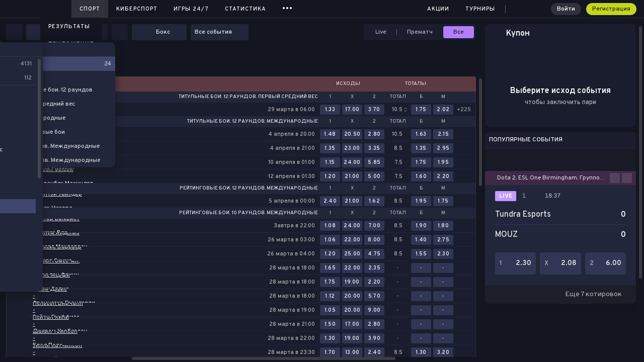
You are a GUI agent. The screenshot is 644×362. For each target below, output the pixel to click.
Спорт (90, 9)
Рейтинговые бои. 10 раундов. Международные (249, 213)
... (288, 7)
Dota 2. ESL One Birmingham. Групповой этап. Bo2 (553, 178)
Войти (566, 9)
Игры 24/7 (191, 9)
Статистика (246, 9)
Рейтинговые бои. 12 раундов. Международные (249, 189)
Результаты (69, 27)
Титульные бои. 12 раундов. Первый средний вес (248, 97)
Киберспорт (137, 9)
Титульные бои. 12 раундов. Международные (253, 122)
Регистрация (611, 9)
